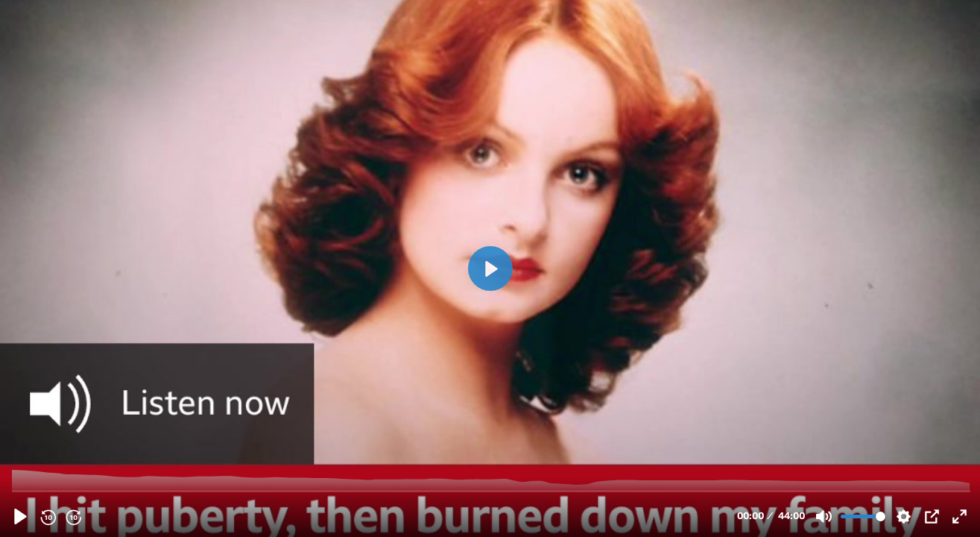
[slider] (491, 490)
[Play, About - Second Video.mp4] (20, 516)
